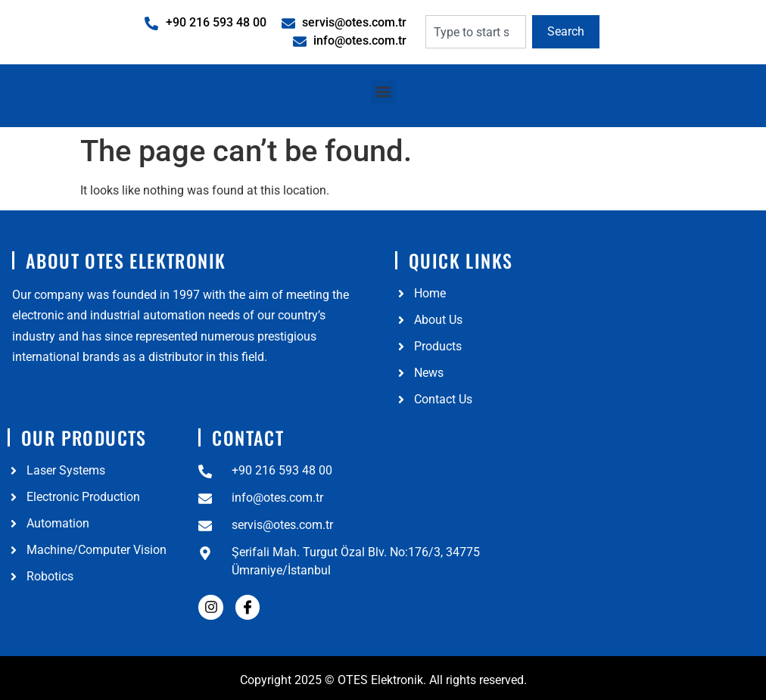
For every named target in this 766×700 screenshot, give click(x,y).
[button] (383, 92)
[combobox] (476, 32)
